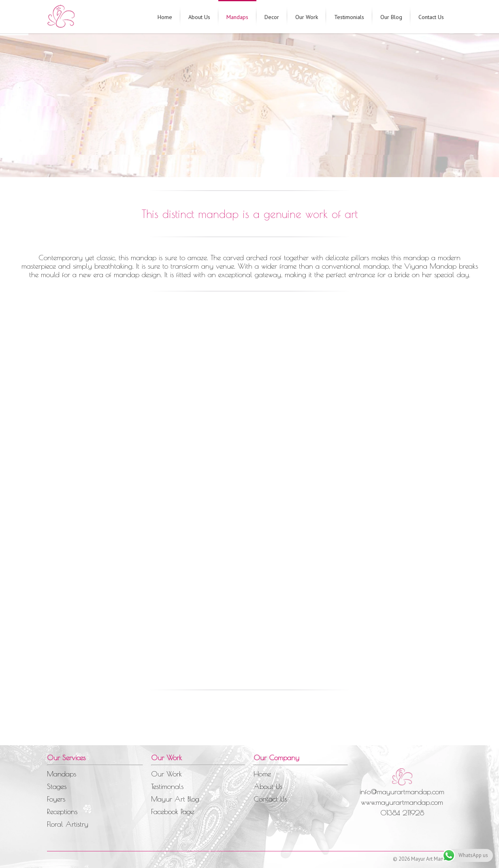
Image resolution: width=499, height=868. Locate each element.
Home (165, 17)
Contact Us (431, 17)
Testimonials (349, 17)
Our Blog (391, 17)
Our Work (307, 17)
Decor (272, 17)
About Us (199, 17)
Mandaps (237, 17)
